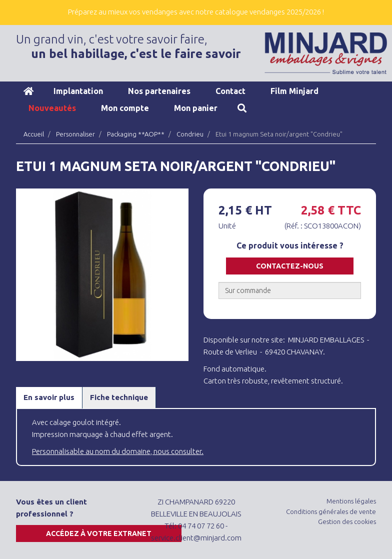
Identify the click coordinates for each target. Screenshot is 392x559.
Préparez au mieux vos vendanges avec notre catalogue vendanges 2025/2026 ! (196, 12)
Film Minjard (294, 91)
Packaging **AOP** (136, 134)
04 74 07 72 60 (201, 526)
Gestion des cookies (347, 521)
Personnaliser (75, 134)
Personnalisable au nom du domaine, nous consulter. (118, 451)
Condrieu (190, 134)
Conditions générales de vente (331, 511)
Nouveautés (52, 108)
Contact (230, 91)
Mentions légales (351, 501)
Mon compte (125, 108)
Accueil (28, 91)
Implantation (78, 91)
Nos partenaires (159, 91)
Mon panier (196, 108)
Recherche (242, 108)
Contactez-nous (290, 266)
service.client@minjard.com (196, 538)
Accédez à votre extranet (99, 533)
